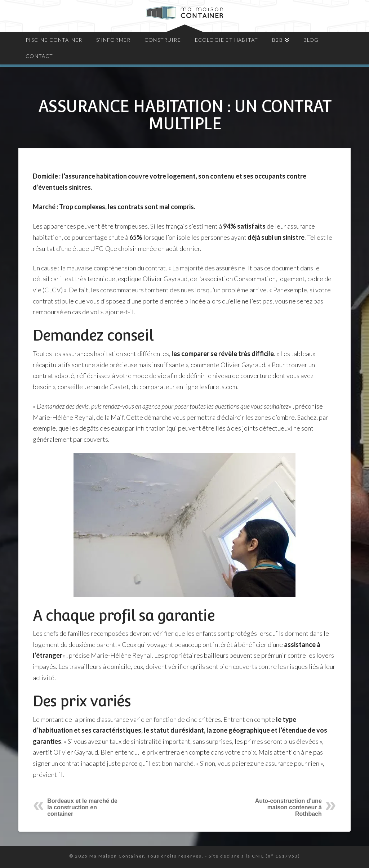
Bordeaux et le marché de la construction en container (82, 807)
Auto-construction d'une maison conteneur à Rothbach (288, 807)
